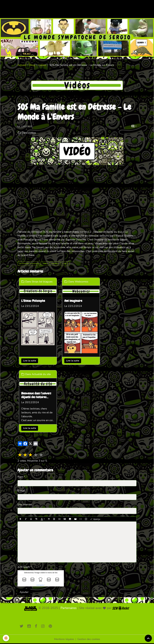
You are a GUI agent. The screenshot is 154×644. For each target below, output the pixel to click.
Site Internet (25, 505)
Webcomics (82, 281)
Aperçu (95, 519)
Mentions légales (64, 639)
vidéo (45, 264)
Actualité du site (41, 374)
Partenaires (69, 608)
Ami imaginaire (74, 301)
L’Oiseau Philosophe (33, 301)
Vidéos (42, 65)
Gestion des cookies (89, 639)
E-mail (21, 491)
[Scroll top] (148, 638)
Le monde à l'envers (29, 264)
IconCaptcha (40, 585)
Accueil (22, 65)
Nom (20, 477)
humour (55, 264)
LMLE (65, 264)
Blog (32, 65)
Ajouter (24, 592)
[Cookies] (6, 638)
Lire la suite (30, 361)
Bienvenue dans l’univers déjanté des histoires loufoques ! (36, 395)
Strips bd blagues (42, 281)
